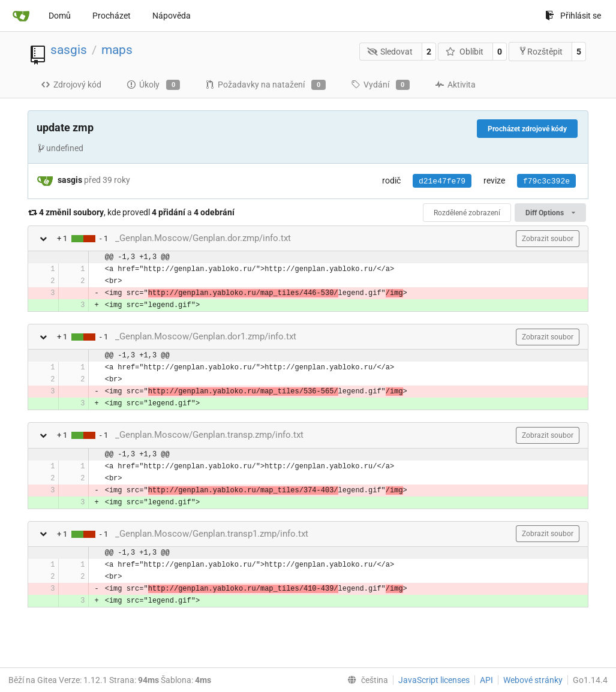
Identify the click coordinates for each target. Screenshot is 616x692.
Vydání (380, 85)
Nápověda (172, 16)
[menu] (365, 680)
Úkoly (153, 85)
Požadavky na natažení (265, 85)
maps (117, 50)
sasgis (69, 50)
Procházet (112, 16)
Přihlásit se (573, 16)
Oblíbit (465, 52)
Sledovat (390, 52)
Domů (60, 16)
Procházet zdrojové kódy (527, 129)
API (486, 680)
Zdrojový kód (71, 85)
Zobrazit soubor (548, 239)
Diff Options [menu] (550, 213)
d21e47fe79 (442, 181)
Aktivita (455, 85)
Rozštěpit (540, 51)
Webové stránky (533, 680)
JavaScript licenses (434, 680)
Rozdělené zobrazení (467, 213)
